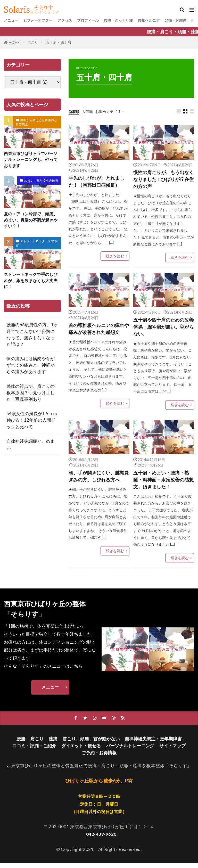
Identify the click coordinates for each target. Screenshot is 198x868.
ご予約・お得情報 (99, 757)
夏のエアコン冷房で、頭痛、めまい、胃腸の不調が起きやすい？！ (32, 222)
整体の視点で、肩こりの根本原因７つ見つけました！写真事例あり (31, 397)
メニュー (13, 20)
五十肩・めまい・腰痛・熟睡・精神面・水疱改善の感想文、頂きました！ (163, 483)
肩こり (33, 42)
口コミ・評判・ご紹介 (34, 750)
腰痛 (21, 743)
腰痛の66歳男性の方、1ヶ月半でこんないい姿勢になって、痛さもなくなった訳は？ (32, 338)
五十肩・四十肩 (59, 42)
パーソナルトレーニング (130, 750)
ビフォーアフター (44, 20)
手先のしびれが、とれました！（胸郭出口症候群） (98, 182)
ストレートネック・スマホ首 (36, 246)
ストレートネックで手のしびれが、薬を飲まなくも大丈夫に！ (32, 284)
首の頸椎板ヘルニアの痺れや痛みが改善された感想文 (98, 331)
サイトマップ (172, 750)
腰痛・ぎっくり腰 (138, 20)
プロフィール (103, 20)
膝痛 (53, 743)
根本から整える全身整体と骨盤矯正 (36, 122)
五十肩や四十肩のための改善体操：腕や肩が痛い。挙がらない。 (163, 329)
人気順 (91, 111)
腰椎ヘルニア (174, 20)
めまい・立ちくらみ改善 (41, 182)
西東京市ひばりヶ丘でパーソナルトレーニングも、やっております (32, 160)
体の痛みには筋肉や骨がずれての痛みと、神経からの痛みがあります (31, 369)
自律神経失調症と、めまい (31, 448)
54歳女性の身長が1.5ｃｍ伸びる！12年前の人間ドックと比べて (32, 424)
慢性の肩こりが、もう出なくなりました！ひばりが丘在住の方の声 (163, 180)
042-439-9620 (101, 838)
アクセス (76, 20)
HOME (14, 42)
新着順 (75, 111)
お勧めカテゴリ (115, 111)
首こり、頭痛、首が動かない (91, 743)
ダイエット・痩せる (81, 750)
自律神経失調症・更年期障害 (153, 743)
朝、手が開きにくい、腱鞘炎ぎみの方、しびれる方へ (98, 479)
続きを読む (115, 257)
